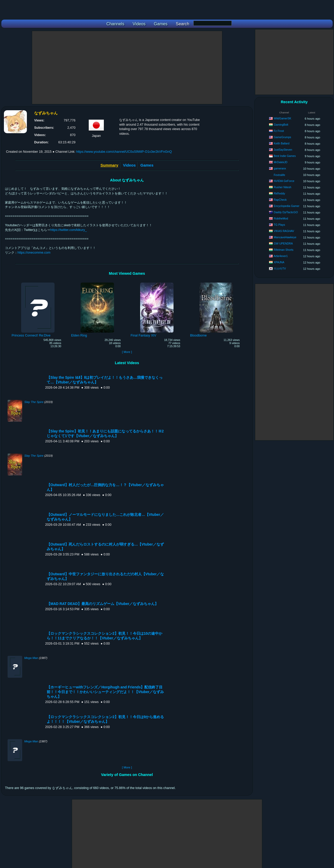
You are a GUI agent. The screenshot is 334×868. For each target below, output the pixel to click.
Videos (129, 165)
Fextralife (279, 175)
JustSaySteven (283, 150)
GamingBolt (281, 125)
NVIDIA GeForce (284, 181)
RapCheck (280, 200)
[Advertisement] (127, 68)
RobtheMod (281, 218)
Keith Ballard (282, 143)
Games (147, 165)
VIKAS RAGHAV (284, 231)
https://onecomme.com (34, 253)
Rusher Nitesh (282, 187)
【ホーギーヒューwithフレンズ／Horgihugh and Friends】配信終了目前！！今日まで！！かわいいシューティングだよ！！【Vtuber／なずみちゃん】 (105, 692)
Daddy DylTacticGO (286, 212)
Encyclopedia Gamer (287, 206)
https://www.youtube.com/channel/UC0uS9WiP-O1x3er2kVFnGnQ (124, 152)
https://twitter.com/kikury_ (68, 230)
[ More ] (127, 352)
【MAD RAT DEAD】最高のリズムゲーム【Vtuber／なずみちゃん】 (103, 604)
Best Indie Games (285, 156)
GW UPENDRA (283, 243)
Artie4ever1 (281, 256)
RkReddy (279, 193)
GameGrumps (282, 137)
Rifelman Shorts (284, 250)
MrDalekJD (281, 162)
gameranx (280, 168)
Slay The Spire (34, 402)
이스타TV (280, 268)
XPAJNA (279, 262)
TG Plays (279, 225)
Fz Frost (279, 131)
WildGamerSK (282, 118)
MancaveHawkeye (285, 237)
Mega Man (31, 658)
